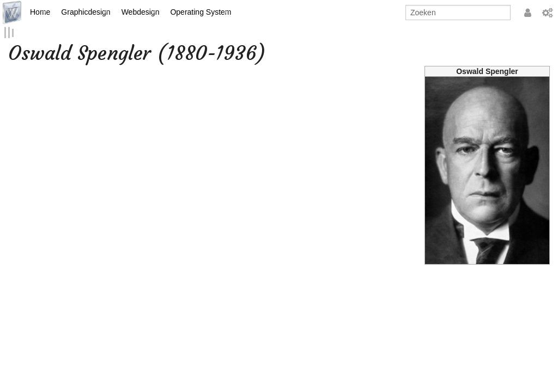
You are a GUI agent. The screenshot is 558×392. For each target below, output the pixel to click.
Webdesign (141, 12)
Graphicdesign (86, 12)
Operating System (201, 12)
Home (40, 12)
